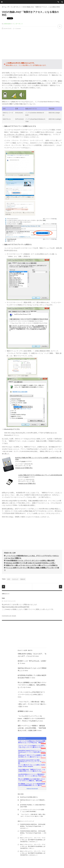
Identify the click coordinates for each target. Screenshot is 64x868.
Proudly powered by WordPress (36, 861)
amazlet (23, 461)
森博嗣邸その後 (23, 711)
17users (43, 753)
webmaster (7, 24)
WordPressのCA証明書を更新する (29, 797)
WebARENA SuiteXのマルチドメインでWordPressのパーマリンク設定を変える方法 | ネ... (32, 751)
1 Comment (17, 29)
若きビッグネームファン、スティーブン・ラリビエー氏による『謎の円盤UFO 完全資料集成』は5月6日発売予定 (33, 840)
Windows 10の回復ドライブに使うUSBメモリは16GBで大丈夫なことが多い (31, 563)
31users (43, 748)
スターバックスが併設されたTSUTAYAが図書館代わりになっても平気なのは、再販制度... (32, 742)
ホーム (4, 7)
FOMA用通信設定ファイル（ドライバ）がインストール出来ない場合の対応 (30, 560)
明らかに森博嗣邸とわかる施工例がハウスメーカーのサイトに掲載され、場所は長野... (32, 780)
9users (44, 762)
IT (8, 7)
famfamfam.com (21, 863)
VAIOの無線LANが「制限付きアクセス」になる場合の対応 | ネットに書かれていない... (32, 770)
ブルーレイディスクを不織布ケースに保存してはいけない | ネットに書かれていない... (32, 747)
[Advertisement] (32, 44)
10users (43, 758)
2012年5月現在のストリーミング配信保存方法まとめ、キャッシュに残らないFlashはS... (32, 775)
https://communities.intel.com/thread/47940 (16, 607)
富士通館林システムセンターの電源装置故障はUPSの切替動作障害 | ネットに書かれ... (32, 785)
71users (43, 743)
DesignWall (5, 863)
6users (44, 781)
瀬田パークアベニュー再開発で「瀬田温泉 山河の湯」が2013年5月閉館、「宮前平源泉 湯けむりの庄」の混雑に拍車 (33, 728)
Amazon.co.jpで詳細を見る (24, 468)
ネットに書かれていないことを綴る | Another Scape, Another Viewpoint (32, 766)
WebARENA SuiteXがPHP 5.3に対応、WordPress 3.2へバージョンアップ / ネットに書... (32, 761)
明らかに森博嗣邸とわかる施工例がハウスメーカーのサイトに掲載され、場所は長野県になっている (32, 685)
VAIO (9, 579)
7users (44, 772)
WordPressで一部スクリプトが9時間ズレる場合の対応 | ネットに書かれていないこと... (32, 756)
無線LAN (23, 579)
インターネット (16, 7)
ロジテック (15, 579)
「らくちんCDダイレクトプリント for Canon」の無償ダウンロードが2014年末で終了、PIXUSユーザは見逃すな (31, 718)
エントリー (22, 738)
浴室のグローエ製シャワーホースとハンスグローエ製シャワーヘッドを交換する (32, 565)
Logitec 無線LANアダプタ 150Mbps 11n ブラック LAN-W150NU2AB (40, 475)
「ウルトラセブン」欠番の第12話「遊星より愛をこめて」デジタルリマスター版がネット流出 (32, 704)
